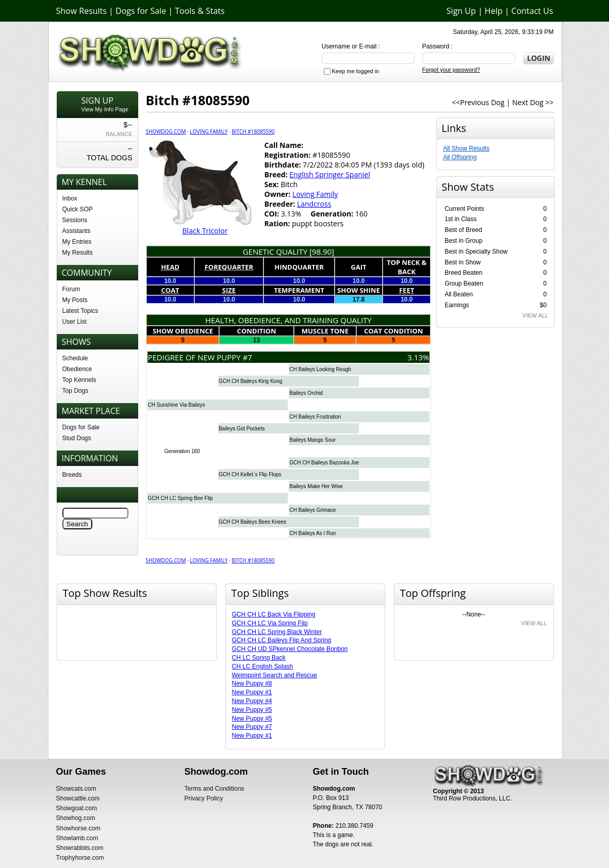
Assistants (77, 231)
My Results (78, 253)
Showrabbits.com (80, 848)
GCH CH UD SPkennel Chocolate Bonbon (290, 649)
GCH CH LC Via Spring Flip (270, 623)
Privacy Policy (204, 798)
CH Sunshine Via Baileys (177, 405)
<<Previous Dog (478, 102)
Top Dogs (76, 391)
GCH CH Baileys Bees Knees (252, 522)
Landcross (314, 204)
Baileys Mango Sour (312, 440)
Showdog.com (166, 131)
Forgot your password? (451, 70)
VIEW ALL (535, 315)
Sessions (75, 220)
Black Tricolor (205, 231)
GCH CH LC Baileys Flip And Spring (282, 640)
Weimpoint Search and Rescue (275, 675)
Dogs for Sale (141, 11)
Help (494, 11)
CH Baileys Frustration (315, 417)
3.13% (418, 357)
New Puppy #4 (252, 701)
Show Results (81, 11)
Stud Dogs (77, 438)
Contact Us (532, 11)
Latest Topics (80, 311)
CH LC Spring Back (259, 658)
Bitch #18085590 (253, 131)
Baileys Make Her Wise (316, 486)
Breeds (72, 475)
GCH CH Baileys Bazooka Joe (324, 463)
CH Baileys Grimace (312, 510)
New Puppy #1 (252, 692)
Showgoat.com (77, 808)
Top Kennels (79, 380)
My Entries (77, 242)
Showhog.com (76, 818)
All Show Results (466, 148)
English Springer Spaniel (330, 174)
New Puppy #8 (252, 683)
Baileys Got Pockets (242, 429)
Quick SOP (78, 209)
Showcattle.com (78, 798)
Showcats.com (76, 789)
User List (75, 322)
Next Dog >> (533, 102)
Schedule (75, 358)
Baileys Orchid (306, 393)
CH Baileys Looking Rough (320, 369)
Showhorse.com (78, 828)
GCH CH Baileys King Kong (250, 381)
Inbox (70, 198)
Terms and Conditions (215, 789)
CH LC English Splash (263, 666)
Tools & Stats (200, 11)
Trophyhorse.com (80, 858)
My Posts (75, 300)
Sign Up (461, 11)
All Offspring (460, 157)
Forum (71, 289)
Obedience (77, 369)
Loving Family (209, 131)
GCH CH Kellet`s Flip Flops (250, 474)
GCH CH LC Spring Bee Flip (180, 498)
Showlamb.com (77, 838)
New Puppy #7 (252, 727)
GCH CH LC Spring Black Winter (277, 632)
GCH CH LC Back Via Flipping (274, 614)
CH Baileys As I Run (312, 533)
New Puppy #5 (252, 710)
